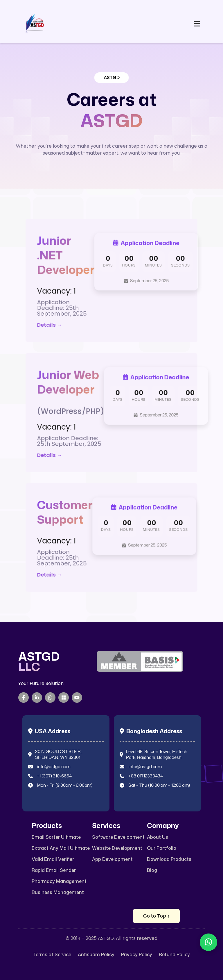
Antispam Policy (96, 955)
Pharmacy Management (59, 881)
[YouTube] (77, 698)
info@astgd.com (54, 767)
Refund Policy (174, 955)
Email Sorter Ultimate (56, 837)
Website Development (117, 848)
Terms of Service (52, 955)
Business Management (58, 892)
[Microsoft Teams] (64, 698)
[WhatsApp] (50, 698)
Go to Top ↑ (156, 916)
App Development (112, 859)
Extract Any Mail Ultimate (61, 848)
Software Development (118, 837)
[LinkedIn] (37, 698)
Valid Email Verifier (53, 859)
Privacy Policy (137, 955)
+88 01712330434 (146, 776)
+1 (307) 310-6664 (54, 776)
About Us (158, 837)
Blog (152, 870)
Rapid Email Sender (54, 870)
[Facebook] (24, 698)
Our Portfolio (162, 848)
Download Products (169, 859)
